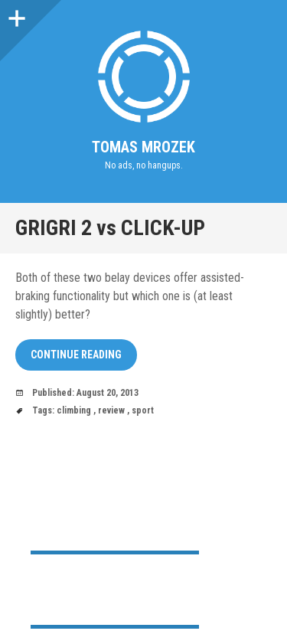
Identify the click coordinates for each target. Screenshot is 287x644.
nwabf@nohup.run (102, 527)
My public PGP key (72, 601)
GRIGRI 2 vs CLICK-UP (110, 228)
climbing (74, 410)
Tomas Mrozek (143, 147)
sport (143, 410)
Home (44, 577)
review (111, 410)
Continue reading (76, 355)
